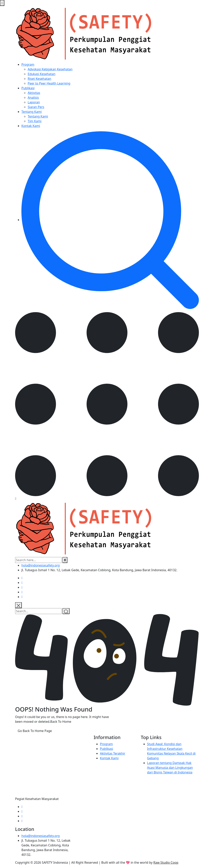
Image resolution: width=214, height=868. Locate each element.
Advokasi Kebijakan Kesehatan (50, 69)
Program (28, 64)
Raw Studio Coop (166, 862)
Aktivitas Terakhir (113, 753)
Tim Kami (35, 121)
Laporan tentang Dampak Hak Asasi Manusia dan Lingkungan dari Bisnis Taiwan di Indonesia (170, 768)
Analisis (33, 97)
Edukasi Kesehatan (42, 74)
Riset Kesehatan (39, 79)
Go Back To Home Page (35, 731)
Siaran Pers (36, 107)
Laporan (34, 102)
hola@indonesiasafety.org (41, 565)
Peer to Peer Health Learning (49, 83)
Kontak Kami (31, 126)
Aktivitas (34, 93)
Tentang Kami (32, 112)
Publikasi (28, 88)
